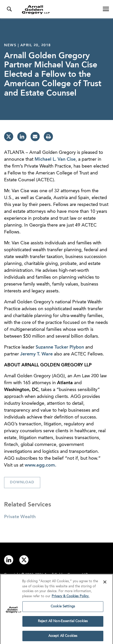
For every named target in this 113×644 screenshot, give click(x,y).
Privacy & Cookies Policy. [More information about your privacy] (70, 597)
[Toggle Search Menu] (9, 9)
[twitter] (9, 137)
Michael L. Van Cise (55, 159)
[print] (48, 137)
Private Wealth (20, 517)
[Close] (105, 583)
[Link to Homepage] (59, 10)
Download (22, 482)
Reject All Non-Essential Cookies (63, 622)
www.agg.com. (40, 465)
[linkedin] (22, 137)
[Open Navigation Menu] (106, 9)
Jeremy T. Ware (36, 354)
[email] (35, 137)
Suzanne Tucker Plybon (60, 347)
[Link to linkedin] (9, 560)
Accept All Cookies (63, 637)
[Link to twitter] (24, 560)
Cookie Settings (63, 608)
